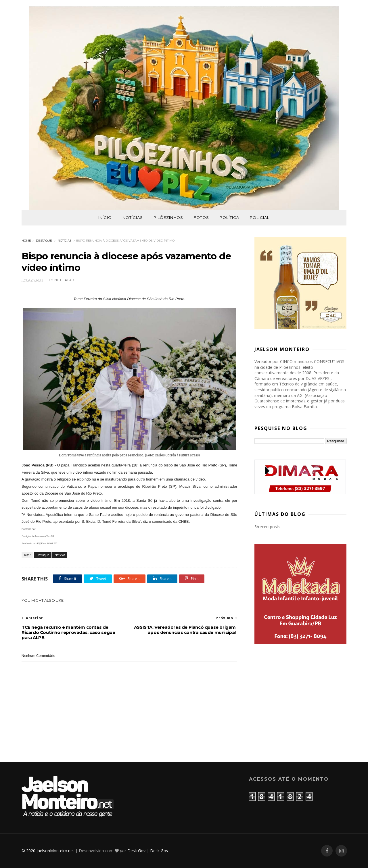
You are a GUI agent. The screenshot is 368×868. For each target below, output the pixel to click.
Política (229, 217)
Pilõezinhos (168, 217)
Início (105, 217)
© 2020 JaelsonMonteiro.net (48, 851)
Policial (260, 217)
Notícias (133, 217)
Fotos (201, 217)
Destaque (44, 241)
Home (26, 241)
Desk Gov (136, 851)
